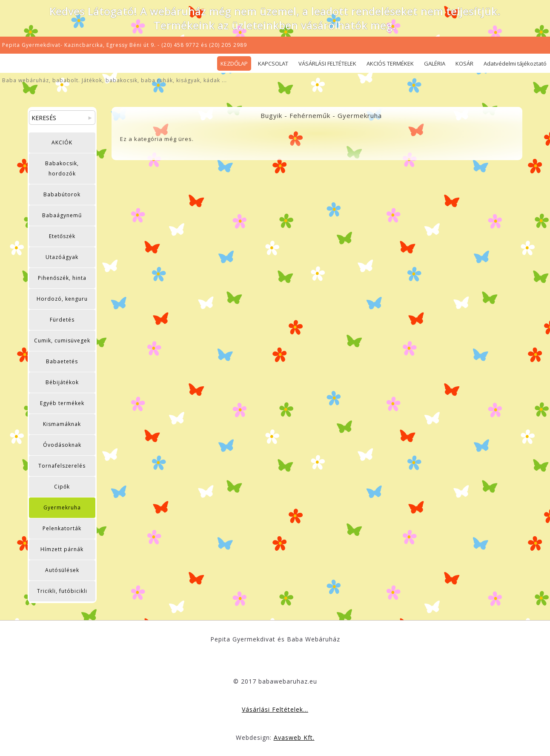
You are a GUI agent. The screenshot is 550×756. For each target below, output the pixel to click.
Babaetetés (62, 361)
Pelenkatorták (62, 528)
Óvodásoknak (62, 445)
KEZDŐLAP (234, 63)
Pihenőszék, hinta (62, 278)
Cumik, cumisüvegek (62, 341)
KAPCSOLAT (273, 63)
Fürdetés (62, 320)
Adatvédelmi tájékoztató (515, 63)
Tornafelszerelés (62, 466)
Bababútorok (62, 194)
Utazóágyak (62, 257)
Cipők (62, 487)
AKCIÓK (62, 142)
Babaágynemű (62, 215)
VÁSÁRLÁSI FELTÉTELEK (327, 63)
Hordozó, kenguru (62, 299)
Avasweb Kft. (294, 737)
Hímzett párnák (62, 549)
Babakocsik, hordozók (62, 168)
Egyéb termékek (62, 403)
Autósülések (62, 570)
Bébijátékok (62, 382)
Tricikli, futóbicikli (62, 591)
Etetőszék (62, 236)
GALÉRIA (435, 63)
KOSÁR (464, 63)
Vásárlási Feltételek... (275, 709)
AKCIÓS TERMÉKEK (390, 63)
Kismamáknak (62, 424)
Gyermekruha (62, 507)
